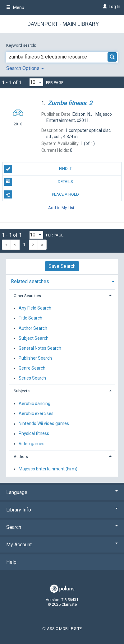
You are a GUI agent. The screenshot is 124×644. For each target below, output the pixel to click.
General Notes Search (40, 348)
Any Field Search (35, 308)
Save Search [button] (62, 266)
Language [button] (62, 492)
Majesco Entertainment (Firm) (48, 469)
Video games (32, 444)
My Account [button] (62, 545)
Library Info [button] (62, 510)
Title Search (30, 318)
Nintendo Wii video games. (44, 424)
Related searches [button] (30, 281)
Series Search (32, 378)
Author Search (33, 328)
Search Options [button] (25, 68)
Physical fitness (34, 434)
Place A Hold (42, 194)
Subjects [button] (22, 391)
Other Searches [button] (27, 296)
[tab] (62, 281)
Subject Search (34, 338)
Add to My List (61, 207)
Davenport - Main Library (63, 24)
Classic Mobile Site (62, 629)
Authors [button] (21, 457)
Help (11, 562)
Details (39, 182)
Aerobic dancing (34, 404)
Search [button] (62, 527)
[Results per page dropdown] (36, 82)
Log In (115, 7)
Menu (15, 7)
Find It (38, 169)
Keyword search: (22, 45)
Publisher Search (35, 358)
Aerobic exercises (36, 413)
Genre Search (32, 368)
